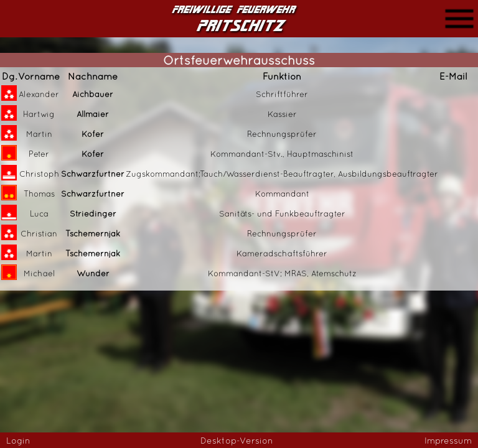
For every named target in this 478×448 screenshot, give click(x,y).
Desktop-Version (237, 441)
